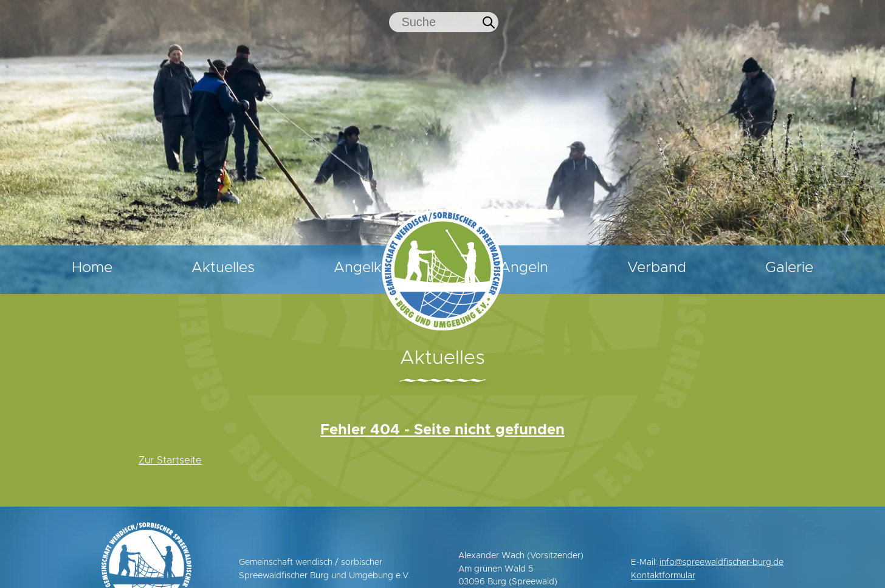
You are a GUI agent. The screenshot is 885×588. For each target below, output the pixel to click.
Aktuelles (185, 268)
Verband (695, 268)
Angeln (582, 268)
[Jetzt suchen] (489, 22)
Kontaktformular (663, 576)
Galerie (809, 268)
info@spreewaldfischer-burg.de (721, 562)
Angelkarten (318, 268)
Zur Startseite (170, 460)
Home (73, 268)
